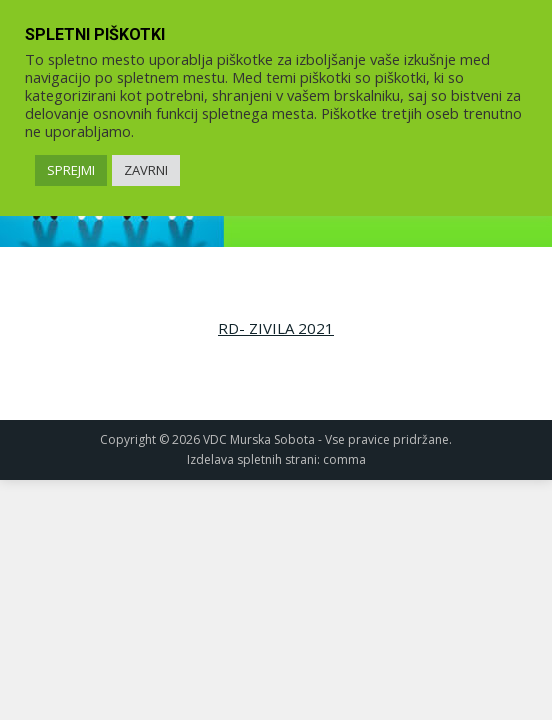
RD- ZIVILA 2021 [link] (276, 328)
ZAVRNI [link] (146, 170)
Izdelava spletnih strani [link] (252, 459)
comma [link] (344, 459)
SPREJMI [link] (71, 170)
